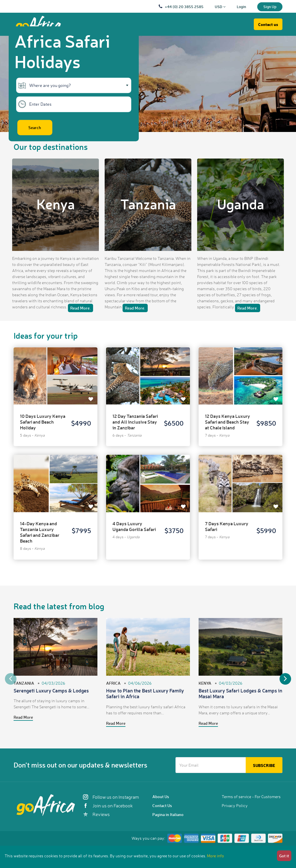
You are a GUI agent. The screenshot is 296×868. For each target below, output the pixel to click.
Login (241, 6)
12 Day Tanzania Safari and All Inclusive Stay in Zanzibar (135, 422)
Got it (284, 856)
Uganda (241, 204)
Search (35, 127)
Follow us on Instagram (111, 797)
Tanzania (148, 204)
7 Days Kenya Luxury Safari (227, 526)
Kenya (56, 204)
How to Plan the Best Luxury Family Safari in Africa (145, 693)
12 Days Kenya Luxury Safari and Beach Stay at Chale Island (227, 422)
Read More (23, 717)
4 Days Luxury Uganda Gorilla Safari (134, 526)
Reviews (96, 814)
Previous (11, 679)
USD (220, 6)
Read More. (81, 308)
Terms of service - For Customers (251, 797)
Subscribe (264, 765)
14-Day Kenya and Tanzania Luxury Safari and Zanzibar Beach (40, 532)
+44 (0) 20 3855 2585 (184, 6)
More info (215, 856)
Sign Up (270, 6)
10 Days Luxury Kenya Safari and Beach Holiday (43, 422)
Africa (113, 683)
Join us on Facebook (108, 806)
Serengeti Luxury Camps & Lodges (51, 690)
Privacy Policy (235, 805)
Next (285, 679)
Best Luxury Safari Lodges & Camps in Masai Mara (240, 693)
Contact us (268, 24)
